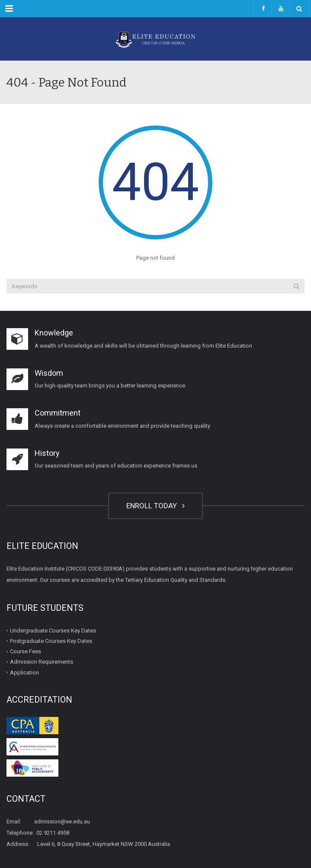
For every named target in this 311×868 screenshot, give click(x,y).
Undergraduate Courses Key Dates (53, 630)
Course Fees (26, 651)
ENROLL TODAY (155, 506)
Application (24, 672)
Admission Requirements (42, 662)
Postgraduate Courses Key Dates (51, 641)
